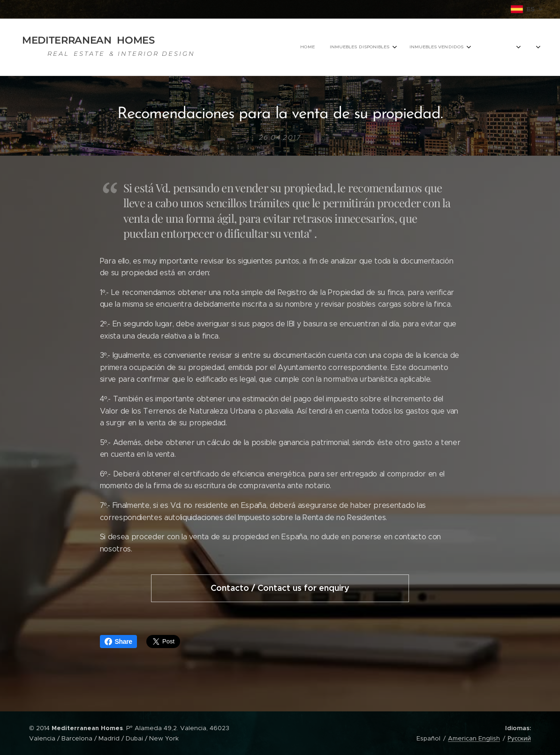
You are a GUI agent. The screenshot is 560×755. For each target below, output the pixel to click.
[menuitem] (333, 47)
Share (118, 642)
